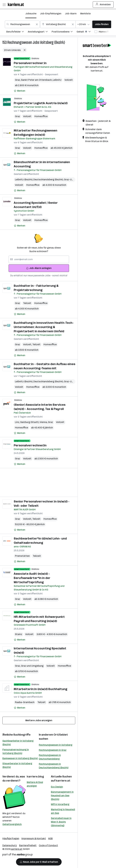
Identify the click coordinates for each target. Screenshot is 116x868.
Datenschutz (10, 845)
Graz (18, 80)
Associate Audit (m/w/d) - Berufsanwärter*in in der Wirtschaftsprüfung (32, 578)
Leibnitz (57, 80)
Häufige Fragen (11, 838)
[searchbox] (39, 259)
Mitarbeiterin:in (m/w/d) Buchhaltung (40, 689)
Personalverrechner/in (30, 445)
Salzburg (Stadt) (30, 422)
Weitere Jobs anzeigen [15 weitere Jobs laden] (39, 720)
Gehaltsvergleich (12, 824)
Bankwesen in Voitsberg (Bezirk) (20, 758)
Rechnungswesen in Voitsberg (56, 745)
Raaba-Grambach (25, 702)
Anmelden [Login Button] (103, 5)
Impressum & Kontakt (34, 838)
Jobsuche (31, 14)
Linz (18, 422)
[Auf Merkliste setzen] (19, 91)
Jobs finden (102, 24)
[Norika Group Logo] (18, 855)
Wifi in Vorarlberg (60, 804)
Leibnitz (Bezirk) (24, 180)
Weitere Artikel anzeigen (35, 784)
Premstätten (22, 556)
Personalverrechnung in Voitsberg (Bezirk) (16, 751)
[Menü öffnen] (4, 5)
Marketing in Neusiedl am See (63, 811)
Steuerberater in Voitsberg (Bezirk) (17, 765)
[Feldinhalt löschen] (37, 24)
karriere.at (63, 781)
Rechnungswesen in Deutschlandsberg (50, 757)
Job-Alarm (71, 14)
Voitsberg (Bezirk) (52, 42)
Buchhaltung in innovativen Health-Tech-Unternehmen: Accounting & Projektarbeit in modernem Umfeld (44, 327)
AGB (50, 838)
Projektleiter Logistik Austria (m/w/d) (41, 103)
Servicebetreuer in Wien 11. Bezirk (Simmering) (61, 822)
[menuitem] (17, 32)
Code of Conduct (48, 845)
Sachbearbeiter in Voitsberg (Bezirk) (18, 743)
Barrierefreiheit (28, 845)
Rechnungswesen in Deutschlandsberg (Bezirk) (54, 766)
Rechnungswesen (20, 42)
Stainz (19, 634)
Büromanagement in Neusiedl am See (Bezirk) (62, 796)
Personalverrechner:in (30, 63)
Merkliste (85, 14)
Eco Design (57, 787)
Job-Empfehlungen (51, 14)
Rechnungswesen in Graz (53, 750)
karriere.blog (35, 777)
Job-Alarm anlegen (39, 268)
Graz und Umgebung (32, 666)
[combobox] (22, 24)
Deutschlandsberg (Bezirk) (49, 180)
